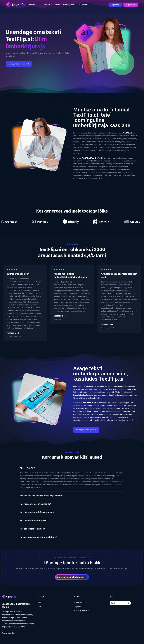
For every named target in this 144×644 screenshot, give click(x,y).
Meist (40, 602)
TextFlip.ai (12, 633)
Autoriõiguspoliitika (82, 611)
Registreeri (131, 5)
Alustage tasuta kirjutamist (19, 64)
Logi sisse (115, 5)
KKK (39, 607)
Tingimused (78, 607)
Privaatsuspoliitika (81, 602)
